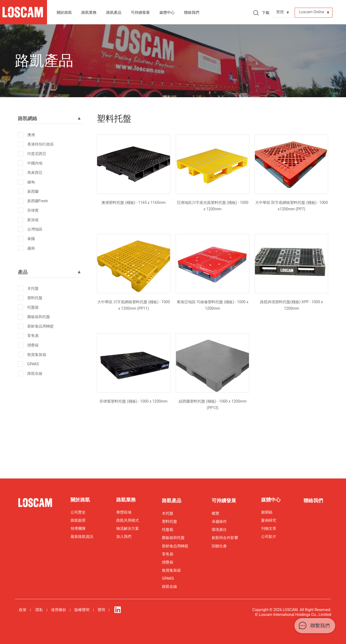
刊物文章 (269, 528)
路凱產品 (114, 12)
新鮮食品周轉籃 (41, 326)
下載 (266, 13)
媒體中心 (167, 12)
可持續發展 (224, 500)
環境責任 (219, 530)
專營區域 (124, 512)
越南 (31, 248)
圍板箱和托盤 (39, 317)
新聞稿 (267, 512)
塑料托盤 (35, 298)
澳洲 (31, 135)
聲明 (101, 610)
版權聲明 (82, 610)
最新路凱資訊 (82, 537)
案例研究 (269, 520)
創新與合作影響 (225, 538)
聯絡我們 (192, 12)
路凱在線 (35, 373)
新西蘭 (33, 191)
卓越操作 (219, 521)
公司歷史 (78, 512)
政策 (23, 610)
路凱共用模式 (128, 520)
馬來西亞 (35, 173)
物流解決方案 (128, 528)
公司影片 (269, 537)
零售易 (33, 336)
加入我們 (124, 537)
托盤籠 (33, 307)
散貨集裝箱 (37, 355)
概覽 (215, 513)
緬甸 (31, 182)
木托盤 (33, 288)
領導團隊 (78, 528)
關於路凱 (64, 12)
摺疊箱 (33, 345)
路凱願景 (78, 520)
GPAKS (33, 364)
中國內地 (35, 163)
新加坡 (33, 220)
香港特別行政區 (41, 144)
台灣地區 (35, 229)
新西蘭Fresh (38, 201)
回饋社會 (219, 546)
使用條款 (59, 610)
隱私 (39, 610)
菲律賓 (33, 210)
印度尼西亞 (37, 154)
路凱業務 (89, 12)
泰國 (31, 239)
